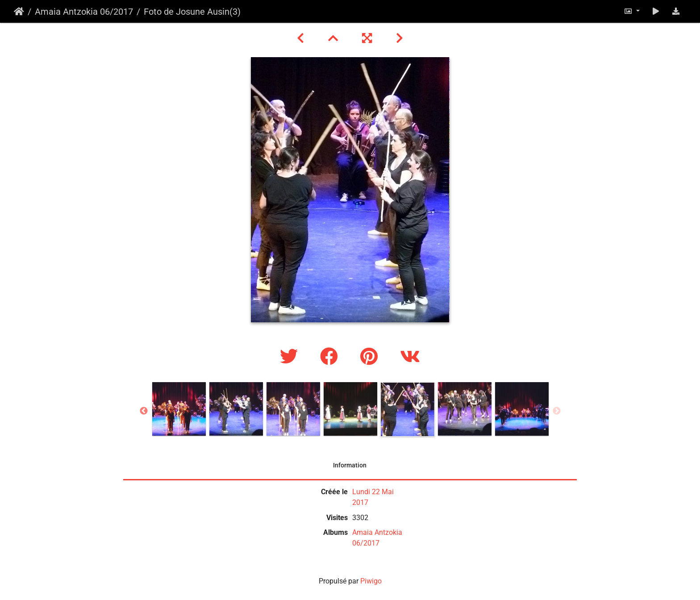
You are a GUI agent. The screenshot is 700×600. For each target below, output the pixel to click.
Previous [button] (144, 411)
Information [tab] (350, 465)
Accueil (19, 12)
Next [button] (557, 411)
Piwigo (371, 581)
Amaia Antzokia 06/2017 (84, 12)
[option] (179, 409)
